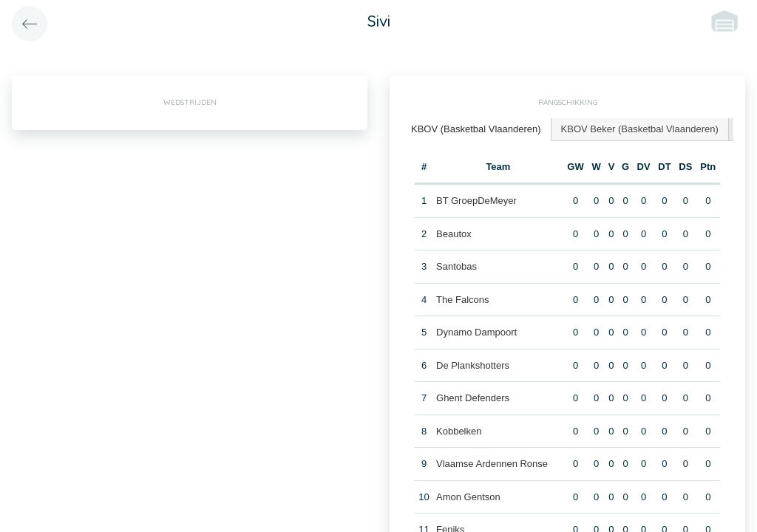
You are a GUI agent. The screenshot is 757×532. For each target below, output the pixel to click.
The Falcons (463, 300)
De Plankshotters (473, 365)
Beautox (454, 234)
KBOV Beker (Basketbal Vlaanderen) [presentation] (640, 129)
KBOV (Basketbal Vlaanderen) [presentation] (476, 129)
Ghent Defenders (473, 398)
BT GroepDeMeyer (476, 201)
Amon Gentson (468, 497)
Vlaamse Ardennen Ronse (492, 464)
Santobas (456, 266)
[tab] (476, 130)
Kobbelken (459, 431)
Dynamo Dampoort (476, 332)
